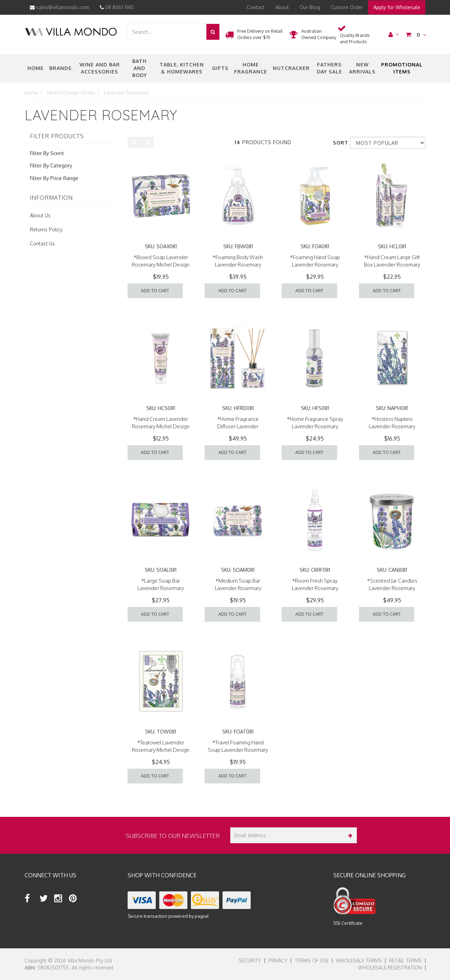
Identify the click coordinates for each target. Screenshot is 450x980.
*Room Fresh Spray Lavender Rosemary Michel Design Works (315, 588)
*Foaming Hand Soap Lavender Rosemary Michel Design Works (315, 265)
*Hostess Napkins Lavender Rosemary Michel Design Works (392, 426)
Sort (339, 143)
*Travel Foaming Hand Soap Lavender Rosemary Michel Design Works (238, 750)
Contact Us (42, 244)
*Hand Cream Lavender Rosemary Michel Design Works (161, 426)
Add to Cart (155, 291)
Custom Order (347, 7)
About (282, 7)
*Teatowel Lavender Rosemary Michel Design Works (161, 750)
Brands (60, 68)
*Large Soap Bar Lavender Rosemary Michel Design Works (161, 588)
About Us (40, 215)
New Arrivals (362, 68)
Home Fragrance (251, 68)
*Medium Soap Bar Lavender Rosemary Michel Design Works (238, 588)
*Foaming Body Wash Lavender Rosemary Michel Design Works (238, 265)
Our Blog (310, 7)
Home (36, 68)
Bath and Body (140, 68)
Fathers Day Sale (329, 68)
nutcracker (291, 68)
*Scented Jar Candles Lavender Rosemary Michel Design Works (392, 588)
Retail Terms (405, 960)
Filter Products (57, 136)
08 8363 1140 (117, 7)
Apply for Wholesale (397, 7)
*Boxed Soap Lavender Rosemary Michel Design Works (161, 265)
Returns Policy (46, 229)
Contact (256, 7)
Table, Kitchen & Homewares (182, 68)
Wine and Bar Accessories (100, 68)
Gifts (220, 68)
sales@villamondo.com (60, 7)
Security (250, 960)
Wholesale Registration (390, 968)
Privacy (278, 960)
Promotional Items (402, 68)
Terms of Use (312, 960)
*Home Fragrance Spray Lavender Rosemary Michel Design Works (315, 426)
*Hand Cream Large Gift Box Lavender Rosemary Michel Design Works (392, 265)
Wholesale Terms (359, 960)
